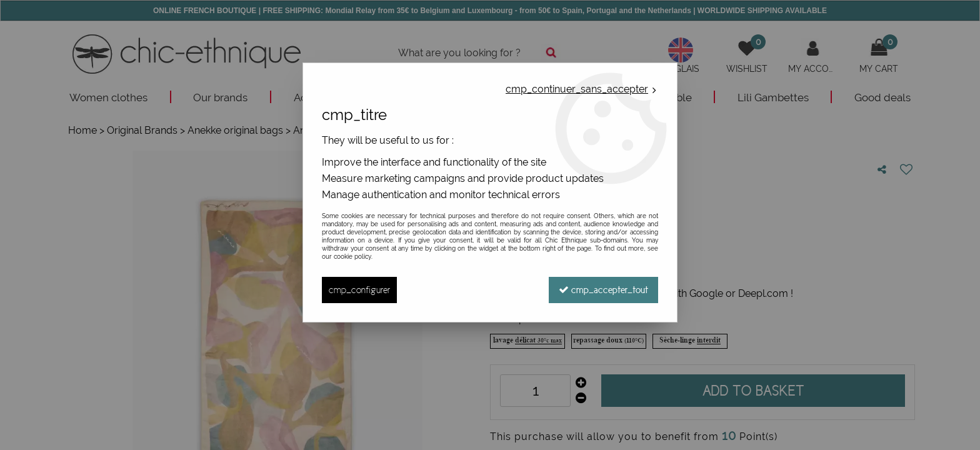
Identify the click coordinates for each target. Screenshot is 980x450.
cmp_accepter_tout (603, 290)
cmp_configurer (359, 290)
